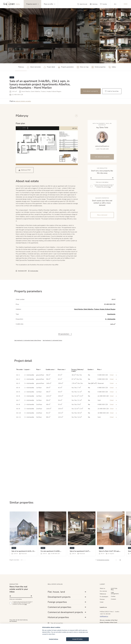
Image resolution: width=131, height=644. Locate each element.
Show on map (83, 67)
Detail (113, 383)
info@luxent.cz (104, 616)
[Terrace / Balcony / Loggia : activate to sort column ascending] (79, 378)
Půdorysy (20, 67)
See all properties (55, 623)
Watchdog (94, 4)
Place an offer (49, 4)
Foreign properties (67, 602)
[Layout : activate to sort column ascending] (30, 378)
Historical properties (67, 617)
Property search (32, 4)
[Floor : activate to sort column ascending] (41, 378)
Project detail (49, 67)
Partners (102, 599)
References (103, 594)
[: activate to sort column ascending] (113, 378)
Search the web (82, 4)
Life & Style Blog (114, 589)
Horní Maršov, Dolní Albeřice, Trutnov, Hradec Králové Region (95, 317)
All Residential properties (103, 568)
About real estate (34, 67)
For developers (104, 597)
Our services (103, 591)
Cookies (113, 596)
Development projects (67, 597)
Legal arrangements (115, 593)
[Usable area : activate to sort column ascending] (52, 378)
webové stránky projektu (23, 101)
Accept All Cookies (77, 639)
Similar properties (99, 67)
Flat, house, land (67, 592)
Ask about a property (91, 91)
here (26, 604)
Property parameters (66, 67)
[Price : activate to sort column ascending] (102, 378)
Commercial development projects (67, 612)
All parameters (65, 342)
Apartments (111, 322)
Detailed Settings (54, 639)
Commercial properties (67, 607)
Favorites (103, 4)
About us (102, 588)
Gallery (112, 67)
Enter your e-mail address (16, 599)
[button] (19, 158)
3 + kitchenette (110, 327)
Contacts (113, 599)
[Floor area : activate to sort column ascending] (64, 378)
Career (102, 602)
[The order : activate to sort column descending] (19, 378)
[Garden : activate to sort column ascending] (92, 378)
